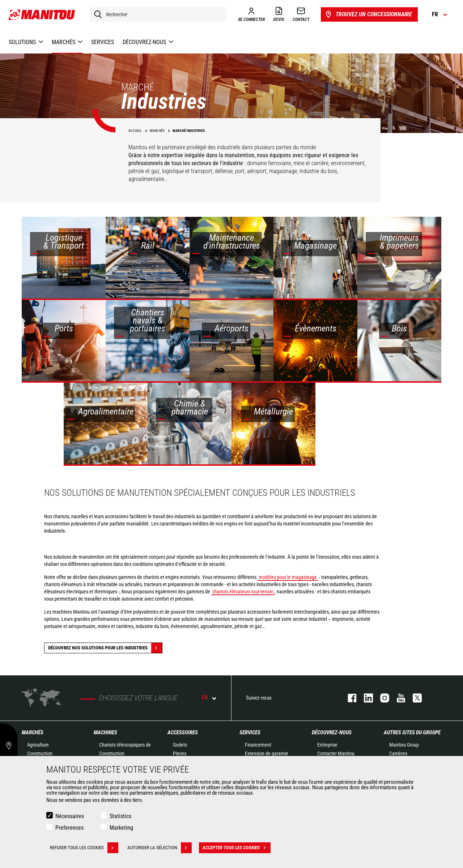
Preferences (69, 828)
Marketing (121, 828)
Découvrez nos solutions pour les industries (105, 648)
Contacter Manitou (336, 753)
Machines (105, 732)
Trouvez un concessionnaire (368, 14)
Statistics (120, 816)
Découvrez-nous (332, 732)
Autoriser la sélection (160, 848)
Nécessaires (70, 816)
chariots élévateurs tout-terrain (243, 592)
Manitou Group (404, 745)
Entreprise (327, 745)
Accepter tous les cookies (237, 848)
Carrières (398, 753)
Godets (180, 745)
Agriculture (38, 745)
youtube (397, 698)
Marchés (33, 732)
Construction (40, 753)
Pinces (180, 753)
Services (250, 732)
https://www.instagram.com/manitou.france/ (381, 698)
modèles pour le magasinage (288, 577)
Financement (258, 745)
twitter (414, 698)
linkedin (365, 698)
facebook (349, 698)
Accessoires (183, 732)
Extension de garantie (267, 753)
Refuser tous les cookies (84, 848)
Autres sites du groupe (412, 732)
